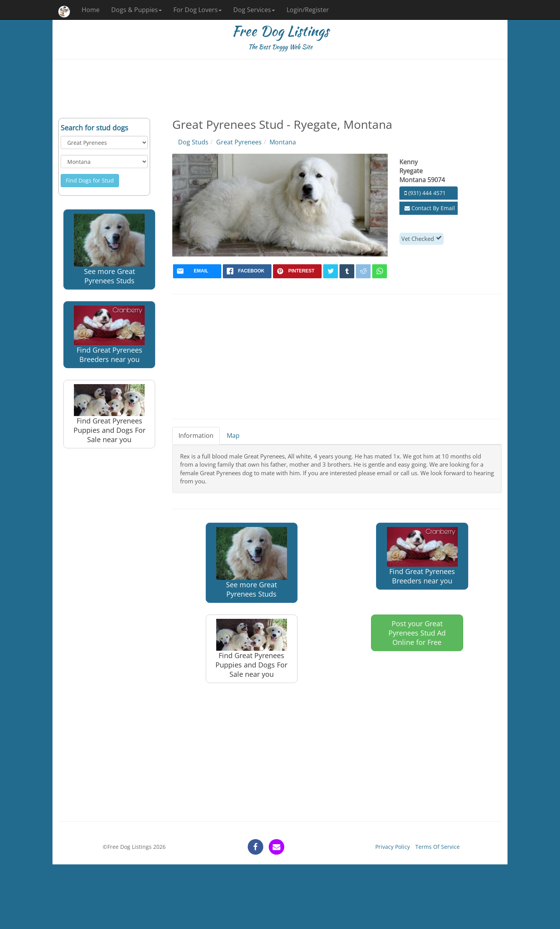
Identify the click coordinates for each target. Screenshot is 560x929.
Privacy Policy (393, 847)
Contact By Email (430, 208)
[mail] (197, 271)
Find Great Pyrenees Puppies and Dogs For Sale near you (109, 414)
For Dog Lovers (198, 10)
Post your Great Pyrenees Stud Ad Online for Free (417, 633)
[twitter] (331, 271)
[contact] (276, 847)
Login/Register (308, 10)
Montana (283, 142)
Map (233, 436)
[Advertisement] (280, 89)
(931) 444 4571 (425, 193)
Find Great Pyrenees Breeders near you (109, 335)
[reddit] (363, 271)
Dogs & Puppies (136, 10)
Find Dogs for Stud (90, 180)
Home (91, 10)
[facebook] (247, 271)
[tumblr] (347, 271)
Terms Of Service (437, 847)
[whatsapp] (380, 271)
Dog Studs (193, 142)
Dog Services (254, 10)
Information (196, 436)
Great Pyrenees (239, 142)
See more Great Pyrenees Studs (109, 249)
